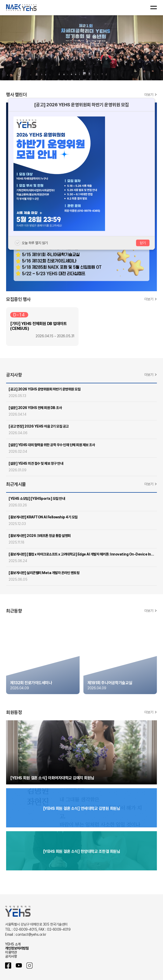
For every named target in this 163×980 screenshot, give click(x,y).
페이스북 (8, 966)
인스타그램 (29, 966)
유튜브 (19, 966)
